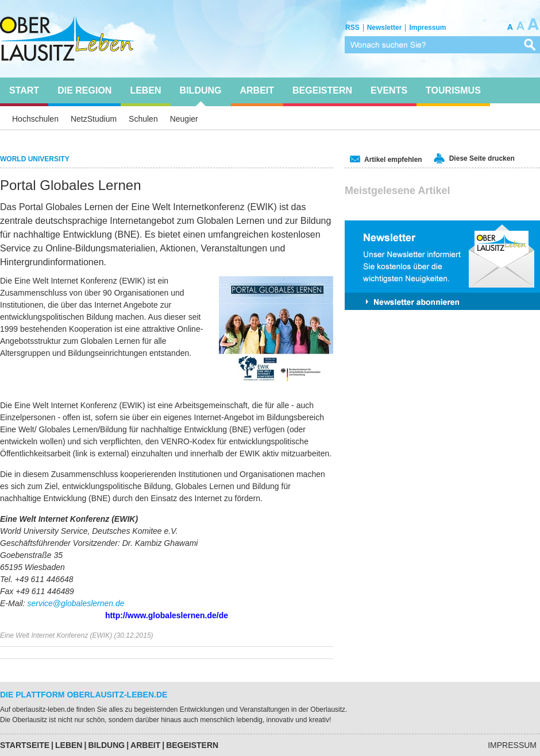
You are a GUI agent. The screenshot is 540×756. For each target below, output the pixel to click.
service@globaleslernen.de (76, 603)
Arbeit (145, 745)
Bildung (106, 745)
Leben (69, 745)
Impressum (512, 745)
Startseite (25, 745)
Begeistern (192, 745)
